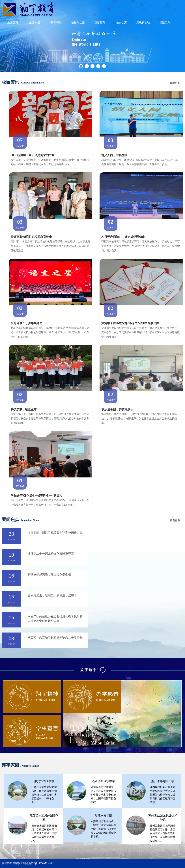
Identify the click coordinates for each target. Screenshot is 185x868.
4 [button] (98, 66)
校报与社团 (78, 24)
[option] (92, 36)
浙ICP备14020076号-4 (40, 863)
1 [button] (81, 66)
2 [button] (87, 66)
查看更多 (175, 83)
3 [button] (92, 66)
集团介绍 (35, 24)
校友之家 (122, 24)
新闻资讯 (56, 24)
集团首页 (13, 24)
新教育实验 (143, 24)
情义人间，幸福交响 (114, 155)
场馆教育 (100, 24)
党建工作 (165, 24)
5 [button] (104, 66)
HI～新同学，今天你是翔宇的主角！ (34, 155)
